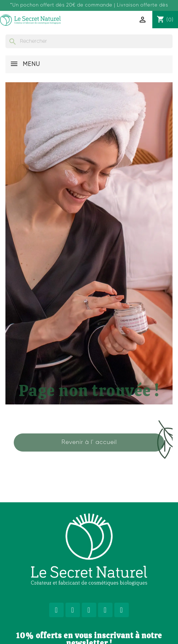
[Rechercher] (89, 41)
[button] (89, 443)
